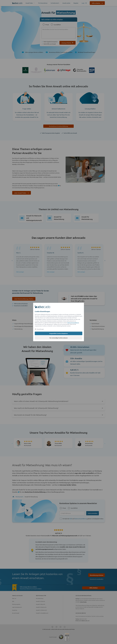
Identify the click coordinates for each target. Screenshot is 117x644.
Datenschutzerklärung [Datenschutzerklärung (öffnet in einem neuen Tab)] (73, 323)
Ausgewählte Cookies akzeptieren (59, 333)
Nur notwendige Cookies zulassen (59, 338)
